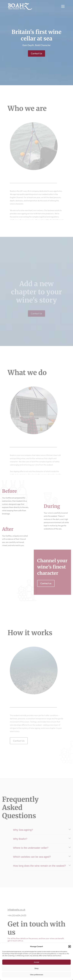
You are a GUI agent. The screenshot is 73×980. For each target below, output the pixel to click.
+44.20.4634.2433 (17, 920)
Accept (37, 962)
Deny (36, 968)
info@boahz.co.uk (16, 914)
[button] (70, 946)
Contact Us (36, 54)
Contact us (51, 583)
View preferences (37, 975)
